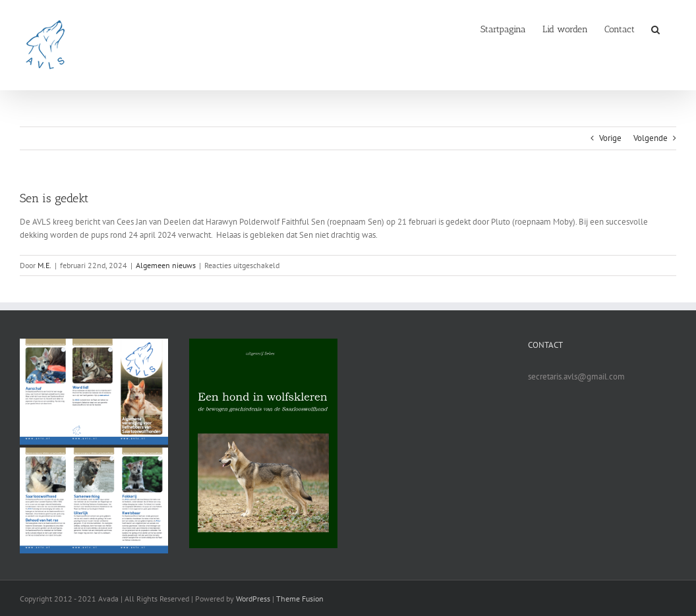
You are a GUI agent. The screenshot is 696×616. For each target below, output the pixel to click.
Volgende (651, 138)
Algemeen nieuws (166, 265)
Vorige (610, 138)
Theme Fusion (300, 599)
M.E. (44, 265)
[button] (655, 28)
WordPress (253, 599)
